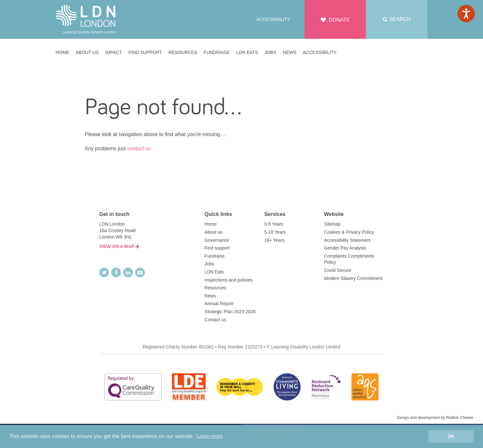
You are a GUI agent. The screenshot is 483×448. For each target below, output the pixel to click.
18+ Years (274, 240)
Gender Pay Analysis (345, 248)
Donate (335, 20)
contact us (139, 149)
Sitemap (332, 224)
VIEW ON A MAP (119, 246)
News (210, 296)
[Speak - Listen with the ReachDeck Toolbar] (466, 14)
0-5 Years (274, 224)
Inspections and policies (229, 280)
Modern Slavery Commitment (353, 278)
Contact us (215, 320)
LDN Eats (214, 272)
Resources (215, 288)
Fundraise (215, 256)
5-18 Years (275, 232)
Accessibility (273, 19)
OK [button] (451, 436)
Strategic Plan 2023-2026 (230, 312)
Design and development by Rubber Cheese (435, 418)
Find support (217, 248)
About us (214, 232)
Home (211, 224)
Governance (217, 240)
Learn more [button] (209, 436)
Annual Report (219, 304)
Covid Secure (338, 270)
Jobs (209, 264)
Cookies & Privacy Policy (349, 232)
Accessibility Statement (347, 240)
